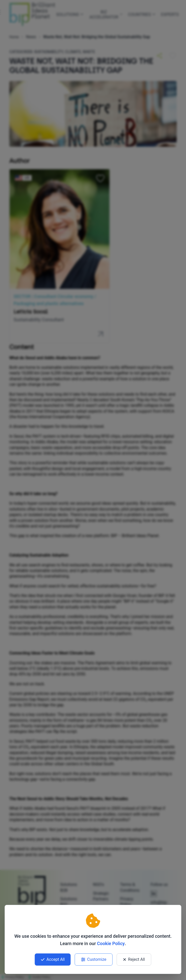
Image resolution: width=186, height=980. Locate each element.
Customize (94, 959)
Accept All (53, 959)
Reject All (134, 959)
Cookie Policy (111, 943)
